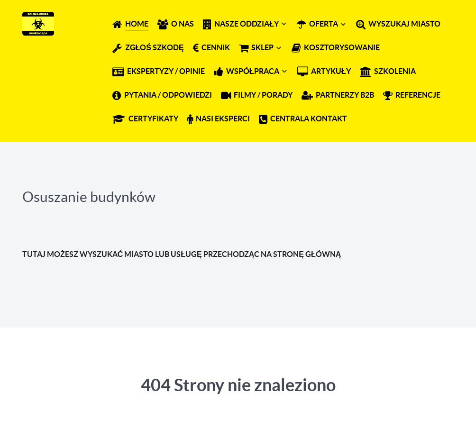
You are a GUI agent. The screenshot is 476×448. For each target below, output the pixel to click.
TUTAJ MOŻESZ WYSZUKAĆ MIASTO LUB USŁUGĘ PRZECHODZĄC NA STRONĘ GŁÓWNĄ (182, 254)
